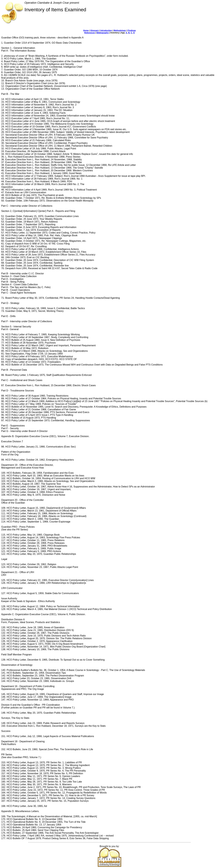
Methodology (120, 30)
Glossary (95, 30)
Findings (132, 30)
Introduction (106, 30)
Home (86, 30)
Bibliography (103, 33)
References (90, 33)
